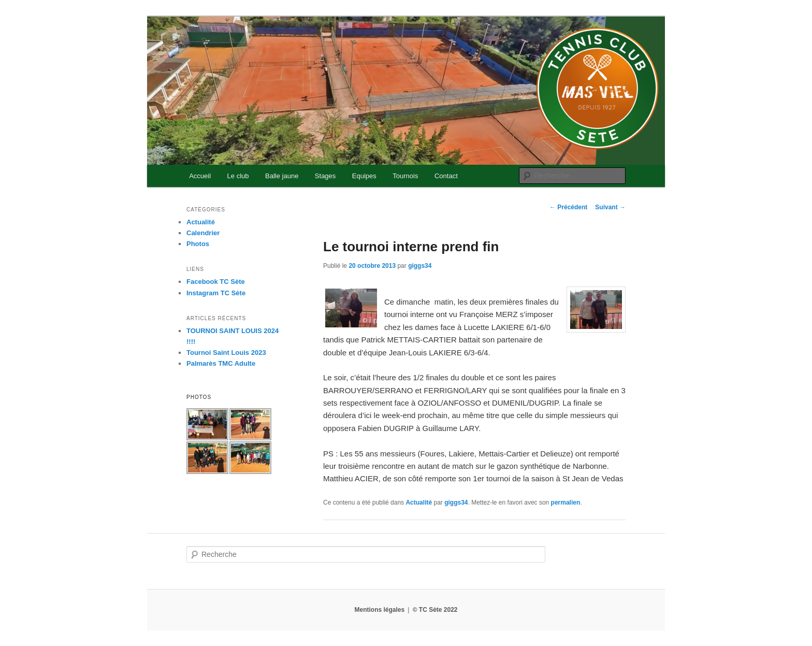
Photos (198, 244)
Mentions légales (379, 610)
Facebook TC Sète (216, 282)
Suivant (610, 207)
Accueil (200, 176)
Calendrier (203, 233)
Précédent (568, 207)
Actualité (419, 503)
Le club (238, 176)
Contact (446, 176)
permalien (566, 503)
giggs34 (420, 266)
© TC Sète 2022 (435, 610)
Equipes (364, 176)
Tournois (405, 176)
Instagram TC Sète (216, 293)
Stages (325, 176)
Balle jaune (282, 176)
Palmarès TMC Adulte (221, 363)
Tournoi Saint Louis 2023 (226, 353)
